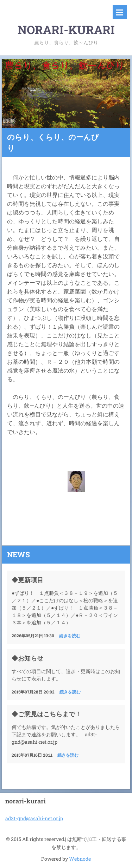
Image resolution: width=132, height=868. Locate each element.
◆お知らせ (27, 658)
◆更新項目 (27, 580)
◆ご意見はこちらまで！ (46, 714)
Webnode (80, 859)
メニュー (120, 12)
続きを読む (70, 636)
